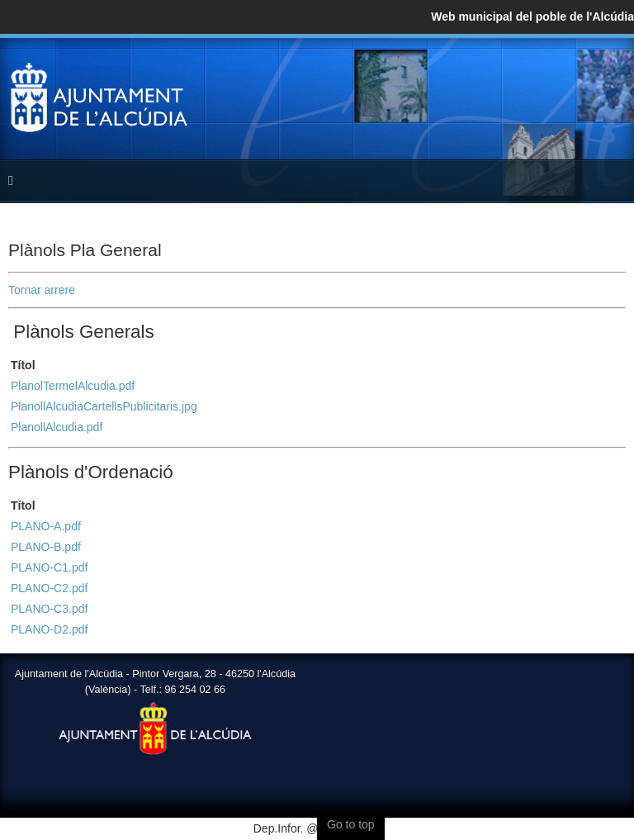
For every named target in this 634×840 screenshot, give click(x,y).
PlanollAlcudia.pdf (57, 427)
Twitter (580, 76)
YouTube (613, 76)
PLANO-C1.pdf (49, 567)
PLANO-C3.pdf (49, 609)
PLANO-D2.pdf (49, 629)
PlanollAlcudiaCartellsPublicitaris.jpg (104, 406)
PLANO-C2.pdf (49, 588)
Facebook (546, 76)
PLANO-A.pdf (46, 526)
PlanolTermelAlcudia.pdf (73, 386)
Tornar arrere (42, 290)
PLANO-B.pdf (46, 547)
